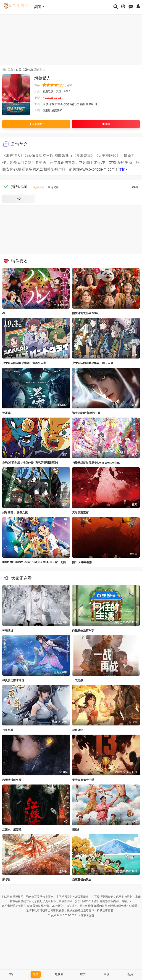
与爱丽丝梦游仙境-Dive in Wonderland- (97, 463)
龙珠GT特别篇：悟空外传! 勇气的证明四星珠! (30, 463)
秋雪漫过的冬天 (12, 780)
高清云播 (39, 187)
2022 (67, 91)
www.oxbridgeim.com (97, 169)
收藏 (106, 124)
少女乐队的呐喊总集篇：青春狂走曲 (24, 363)
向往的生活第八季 (83, 630)
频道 (39, 7)
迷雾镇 (6, 413)
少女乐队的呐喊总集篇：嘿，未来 (93, 363)
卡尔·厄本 (48, 104)
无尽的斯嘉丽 (80, 513)
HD (19, 199)
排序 (134, 187)
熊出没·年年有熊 (82, 562)
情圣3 (76, 830)
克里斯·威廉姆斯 (52, 111)
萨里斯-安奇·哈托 (65, 104)
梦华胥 (6, 880)
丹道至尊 (8, 730)
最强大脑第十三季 (83, 780)
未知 (40, 169)
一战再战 (78, 680)
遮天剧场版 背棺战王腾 (86, 413)
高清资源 (53, 187)
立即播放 (36, 124)
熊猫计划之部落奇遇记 (86, 313)
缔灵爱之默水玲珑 (13, 680)
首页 (19, 70)
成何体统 (78, 730)
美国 (59, 91)
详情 (123, 169)
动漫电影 (28, 70)
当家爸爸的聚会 (82, 880)
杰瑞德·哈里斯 (85, 104)
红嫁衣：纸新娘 (12, 830)
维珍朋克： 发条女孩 (15, 513)
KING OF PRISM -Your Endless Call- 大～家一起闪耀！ (37, 562)
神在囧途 (8, 630)
